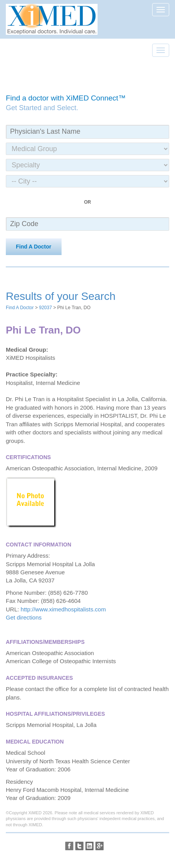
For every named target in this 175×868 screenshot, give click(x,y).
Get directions (24, 617)
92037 (45, 308)
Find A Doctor (34, 247)
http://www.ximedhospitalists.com (63, 609)
